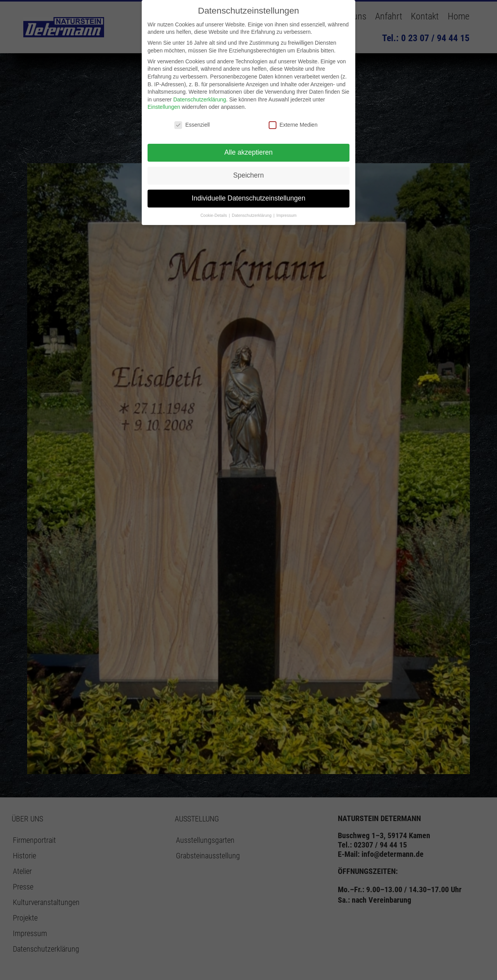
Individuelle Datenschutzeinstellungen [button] (249, 198)
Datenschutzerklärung (200, 99)
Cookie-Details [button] (214, 215)
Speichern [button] (249, 175)
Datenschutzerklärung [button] (252, 215)
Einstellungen (164, 107)
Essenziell (192, 125)
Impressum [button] (287, 215)
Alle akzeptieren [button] (249, 152)
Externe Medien (293, 125)
